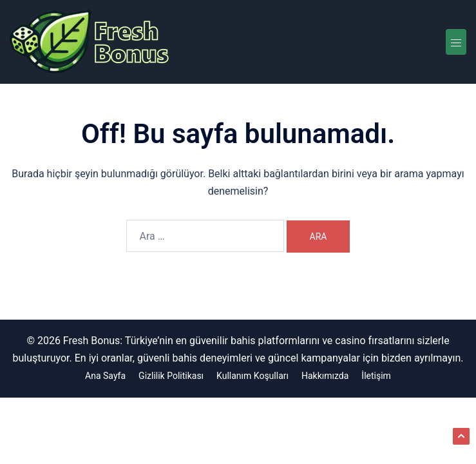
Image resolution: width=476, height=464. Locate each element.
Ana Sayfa (105, 376)
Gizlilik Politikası (171, 376)
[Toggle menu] (456, 42)
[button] (461, 436)
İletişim (376, 376)
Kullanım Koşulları (252, 376)
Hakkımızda (325, 376)
